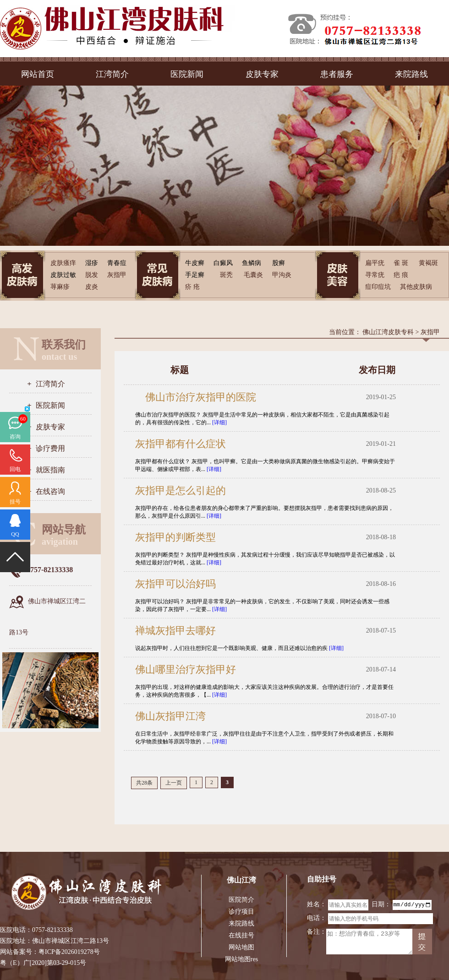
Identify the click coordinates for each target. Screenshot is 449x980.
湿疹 (92, 263)
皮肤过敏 (63, 275)
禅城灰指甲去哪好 (175, 631)
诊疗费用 (50, 448)
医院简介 (241, 900)
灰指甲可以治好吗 (175, 584)
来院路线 (411, 74)
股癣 (279, 263)
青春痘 (117, 263)
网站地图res (241, 959)
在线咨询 (50, 491)
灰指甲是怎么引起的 (181, 490)
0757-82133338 (52, 930)
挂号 (15, 502)
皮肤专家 (262, 74)
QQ (15, 534)
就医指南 (50, 470)
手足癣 (195, 275)
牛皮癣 (195, 263)
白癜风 (223, 263)
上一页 (174, 783)
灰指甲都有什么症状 (181, 444)
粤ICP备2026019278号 (69, 952)
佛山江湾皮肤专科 (388, 332)
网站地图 (241, 947)
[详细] (219, 422)
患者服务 (337, 74)
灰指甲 (430, 332)
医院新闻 (187, 74)
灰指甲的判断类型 (175, 537)
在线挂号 (241, 935)
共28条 (144, 783)
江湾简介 (112, 74)
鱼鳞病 (252, 263)
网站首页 (38, 74)
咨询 (15, 437)
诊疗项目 (241, 912)
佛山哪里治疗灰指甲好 (186, 669)
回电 (15, 469)
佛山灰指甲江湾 (170, 716)
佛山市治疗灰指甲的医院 (196, 397)
